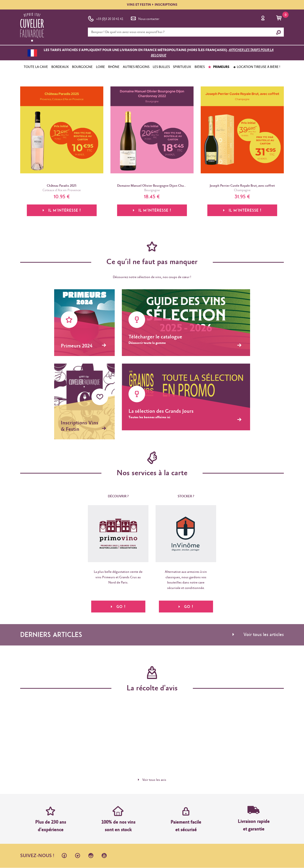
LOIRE (100, 67)
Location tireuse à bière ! (256, 67)
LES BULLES (161, 67)
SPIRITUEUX (182, 67)
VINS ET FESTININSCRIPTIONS (152, 5)
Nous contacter (145, 18)
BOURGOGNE (82, 67)
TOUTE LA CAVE (36, 67)
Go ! (118, 607)
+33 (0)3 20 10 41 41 (106, 18)
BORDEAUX (60, 67)
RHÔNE (114, 67)
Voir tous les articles (258, 635)
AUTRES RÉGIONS (136, 67)
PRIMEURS (219, 67)
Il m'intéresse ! (62, 210)
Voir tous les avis (152, 780)
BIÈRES (200, 67)
